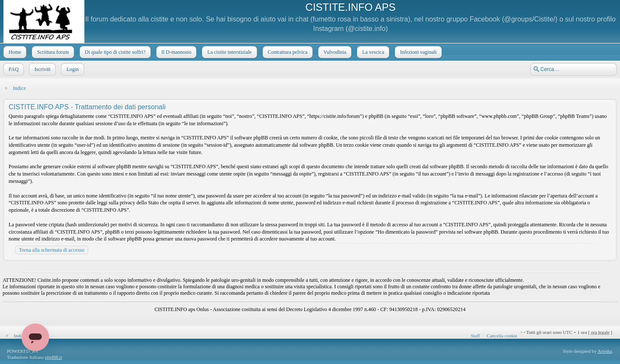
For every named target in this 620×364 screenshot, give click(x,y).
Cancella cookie (502, 336)
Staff (475, 336)
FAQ (13, 69)
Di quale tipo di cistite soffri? (114, 52)
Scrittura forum (52, 52)
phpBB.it (53, 357)
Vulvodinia (334, 52)
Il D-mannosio (176, 52)
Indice (19, 88)
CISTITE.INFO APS (350, 7)
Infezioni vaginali (417, 52)
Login (72, 69)
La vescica (372, 52)
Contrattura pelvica (287, 52)
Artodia (605, 351)
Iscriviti (42, 69)
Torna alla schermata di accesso (52, 250)
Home (14, 52)
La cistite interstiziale (228, 52)
